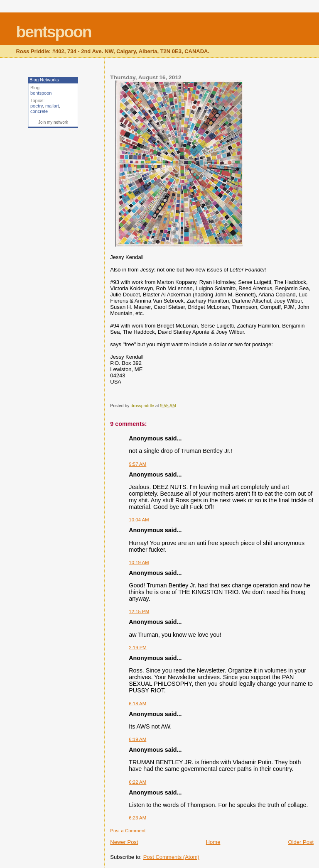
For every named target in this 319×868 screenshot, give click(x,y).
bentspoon (53, 32)
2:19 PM (138, 648)
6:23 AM (137, 818)
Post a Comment (128, 831)
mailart (52, 106)
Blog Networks (44, 80)
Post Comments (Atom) (171, 857)
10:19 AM (139, 562)
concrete (39, 111)
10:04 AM (139, 520)
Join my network (53, 122)
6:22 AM (137, 782)
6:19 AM (137, 739)
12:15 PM (139, 611)
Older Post (301, 842)
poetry (37, 106)
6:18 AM (137, 704)
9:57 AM (137, 464)
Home (213, 842)
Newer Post (124, 842)
